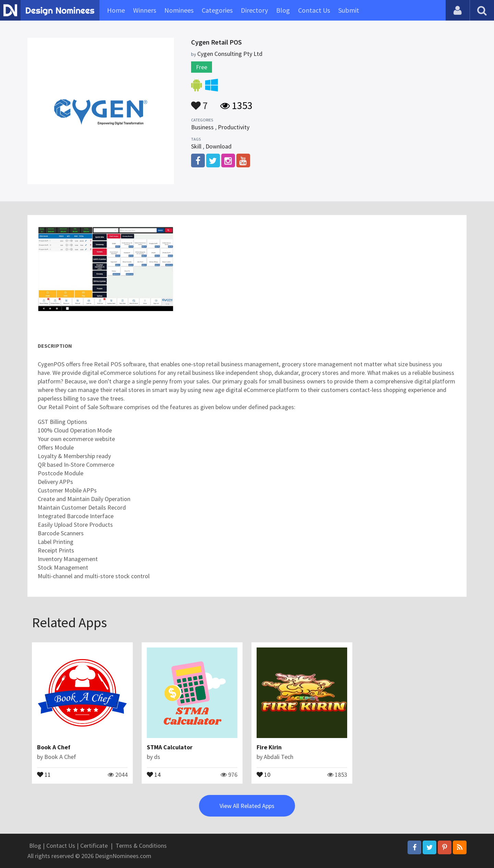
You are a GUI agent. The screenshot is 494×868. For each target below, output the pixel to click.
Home (116, 10)
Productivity (234, 127)
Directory (254, 10)
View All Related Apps (247, 806)
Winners (145, 10)
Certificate (94, 846)
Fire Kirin (269, 747)
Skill (196, 146)
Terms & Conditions (141, 846)
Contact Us (314, 10)
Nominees (179, 10)
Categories (217, 10)
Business (202, 127)
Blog (283, 10)
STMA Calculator (170, 747)
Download (219, 146)
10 (263, 774)
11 (44, 774)
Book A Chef (54, 747)
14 (154, 774)
